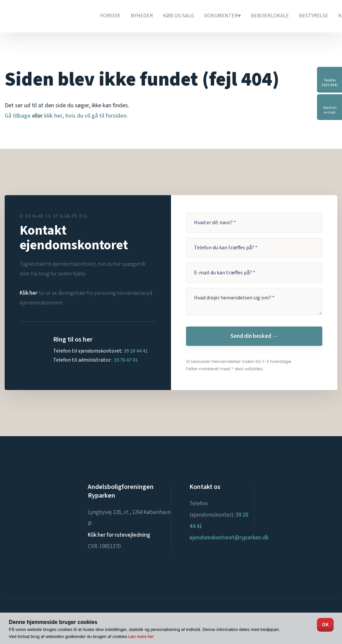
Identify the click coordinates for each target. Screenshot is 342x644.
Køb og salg (179, 16)
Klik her (29, 293)
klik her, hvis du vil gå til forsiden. (86, 116)
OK (325, 625)
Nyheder (142, 16)
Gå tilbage (18, 116)
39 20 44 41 (136, 351)
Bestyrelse (314, 16)
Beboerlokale (270, 16)
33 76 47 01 (126, 360)
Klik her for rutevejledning (119, 535)
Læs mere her (141, 637)
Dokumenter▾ (222, 16)
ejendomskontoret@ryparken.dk (229, 538)
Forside (110, 16)
